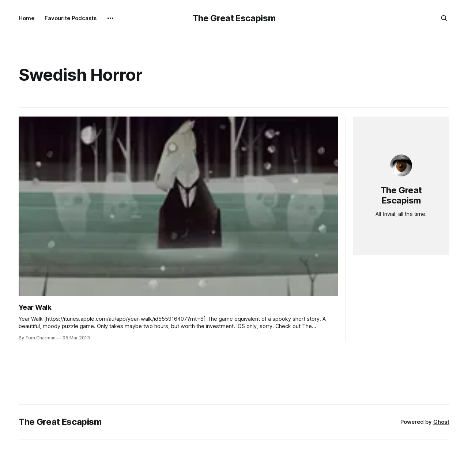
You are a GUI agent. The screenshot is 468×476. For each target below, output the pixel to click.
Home (27, 18)
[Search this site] (444, 18)
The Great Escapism (234, 18)
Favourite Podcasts (71, 18)
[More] (110, 18)
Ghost (441, 422)
